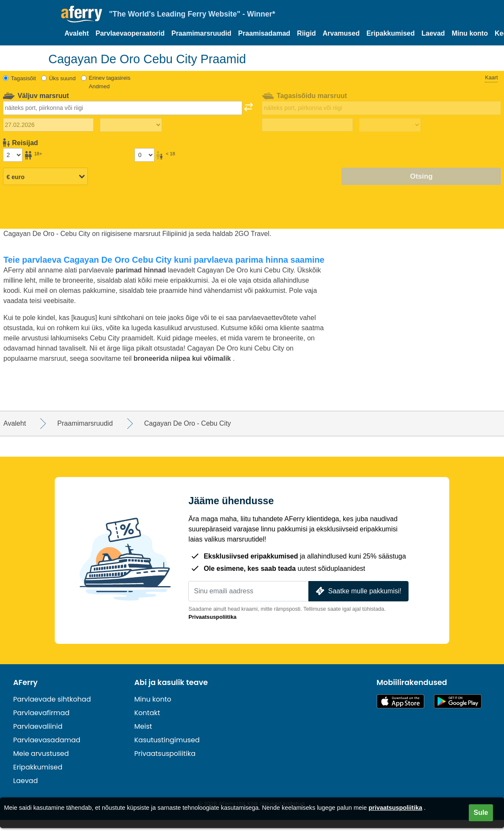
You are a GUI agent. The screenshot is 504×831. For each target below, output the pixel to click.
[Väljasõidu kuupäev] (48, 125)
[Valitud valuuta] (45, 177)
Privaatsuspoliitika (212, 617)
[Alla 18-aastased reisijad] (144, 155)
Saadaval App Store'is (400, 701)
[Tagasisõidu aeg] (390, 125)
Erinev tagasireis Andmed (109, 82)
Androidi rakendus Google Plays (458, 701)
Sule (481, 813)
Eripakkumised (391, 33)
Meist (143, 726)
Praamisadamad (264, 33)
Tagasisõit (24, 78)
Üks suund (62, 78)
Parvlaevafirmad (41, 713)
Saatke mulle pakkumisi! (358, 591)
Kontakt (147, 713)
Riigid (306, 33)
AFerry (25, 682)
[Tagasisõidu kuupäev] (307, 125)
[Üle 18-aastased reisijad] (13, 155)
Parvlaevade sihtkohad (52, 699)
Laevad (433, 33)
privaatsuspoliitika (395, 808)
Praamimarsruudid (201, 33)
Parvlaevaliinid (38, 726)
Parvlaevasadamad (47, 740)
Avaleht (77, 33)
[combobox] (123, 108)
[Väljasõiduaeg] (131, 125)
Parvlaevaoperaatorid (130, 33)
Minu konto (470, 33)
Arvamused (341, 33)
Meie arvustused (41, 754)
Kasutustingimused (167, 740)
